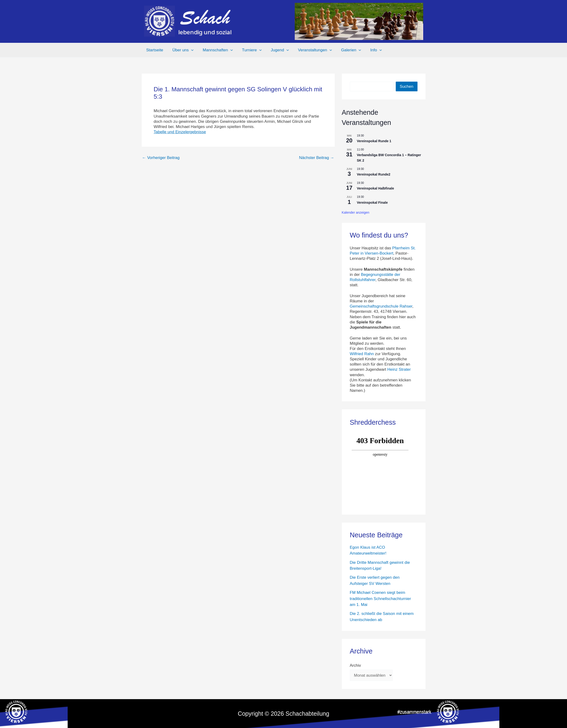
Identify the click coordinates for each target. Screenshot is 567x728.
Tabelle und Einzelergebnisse (180, 132)
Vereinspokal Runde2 (374, 174)
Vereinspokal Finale (372, 203)
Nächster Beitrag (316, 158)
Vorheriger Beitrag (161, 158)
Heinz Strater (399, 369)
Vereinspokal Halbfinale (376, 188)
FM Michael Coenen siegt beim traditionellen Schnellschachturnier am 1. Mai (380, 599)
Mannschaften (215, 50)
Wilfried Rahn (362, 354)
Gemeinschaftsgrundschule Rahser (381, 306)
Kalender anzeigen (356, 212)
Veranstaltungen (308, 50)
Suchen (407, 86)
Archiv (355, 665)
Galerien (343, 50)
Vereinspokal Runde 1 (374, 141)
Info (367, 50)
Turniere (248, 50)
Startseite (154, 50)
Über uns (181, 50)
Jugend (274, 50)
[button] (189, 50)
